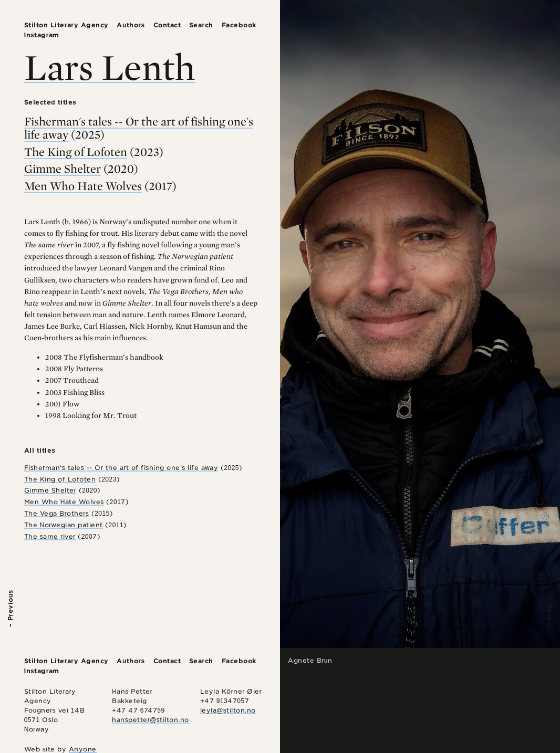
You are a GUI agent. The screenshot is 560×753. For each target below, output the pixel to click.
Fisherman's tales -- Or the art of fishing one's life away (139, 128)
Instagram (42, 35)
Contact (167, 25)
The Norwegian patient (64, 525)
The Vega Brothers (57, 513)
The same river (50, 536)
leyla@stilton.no (228, 710)
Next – (550, 616)
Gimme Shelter (63, 169)
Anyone (83, 749)
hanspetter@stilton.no (151, 720)
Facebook (239, 25)
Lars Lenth (110, 67)
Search (201, 25)
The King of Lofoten (76, 152)
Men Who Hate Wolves (83, 186)
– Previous (10, 608)
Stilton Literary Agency (66, 25)
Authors (131, 25)
